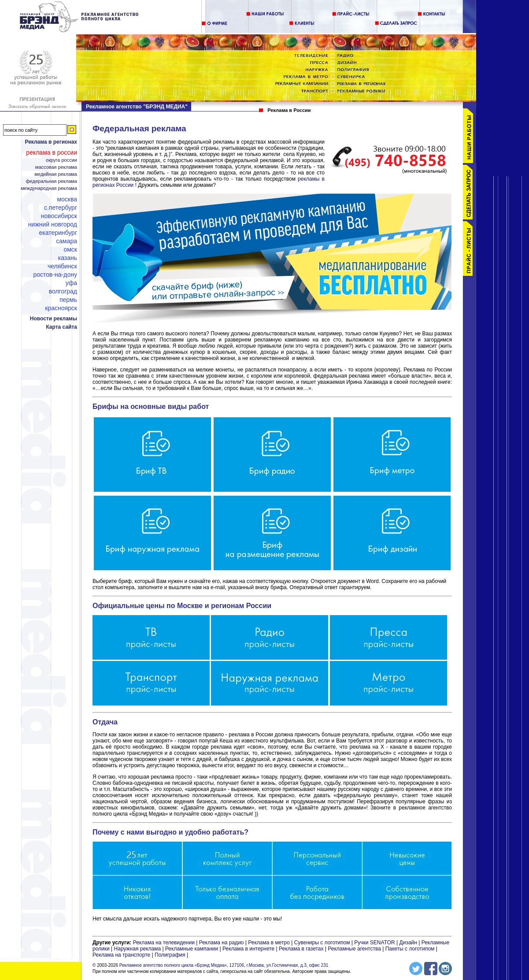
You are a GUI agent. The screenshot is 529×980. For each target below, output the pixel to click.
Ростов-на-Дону (55, 275)
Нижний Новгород (53, 224)
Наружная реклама (138, 949)
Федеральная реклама (52, 181)
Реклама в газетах (302, 949)
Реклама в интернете (248, 949)
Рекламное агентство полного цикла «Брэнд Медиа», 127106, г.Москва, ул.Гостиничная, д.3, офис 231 (224, 965)
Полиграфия (170, 955)
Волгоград (63, 291)
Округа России (61, 160)
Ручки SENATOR (374, 943)
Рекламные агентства (355, 949)
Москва (67, 199)
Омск (70, 249)
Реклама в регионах (51, 142)
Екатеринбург (58, 233)
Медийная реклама (56, 174)
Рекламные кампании (192, 949)
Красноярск (61, 308)
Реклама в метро (269, 943)
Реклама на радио (222, 943)
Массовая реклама (56, 167)
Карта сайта (61, 327)
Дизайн (408, 943)
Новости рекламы (54, 319)
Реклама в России (52, 152)
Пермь (68, 300)
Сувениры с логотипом (322, 943)
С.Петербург (61, 208)
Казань (68, 258)
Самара (67, 241)
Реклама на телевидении (164, 943)
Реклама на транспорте (121, 955)
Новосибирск (59, 216)
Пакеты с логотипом (410, 949)
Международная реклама (49, 188)
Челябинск (62, 266)
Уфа (71, 283)
